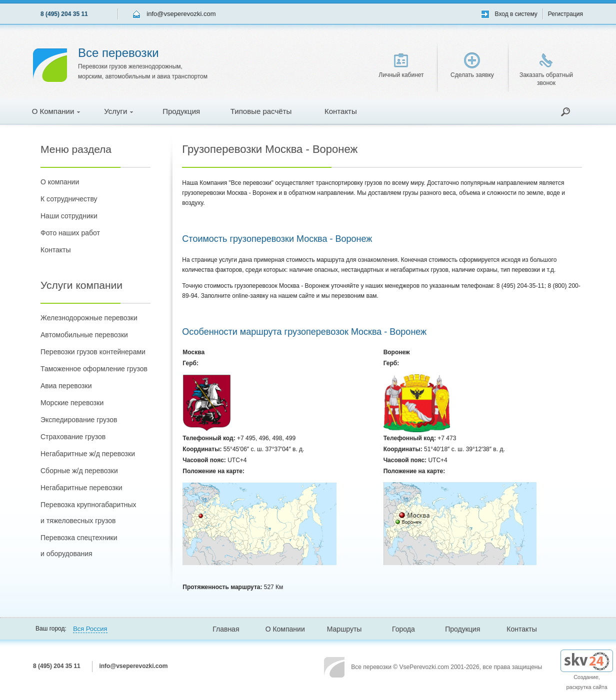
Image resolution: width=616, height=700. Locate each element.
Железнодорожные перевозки (89, 318)
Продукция (181, 111)
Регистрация (565, 14)
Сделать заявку (472, 65)
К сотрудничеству (69, 199)
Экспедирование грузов (79, 420)
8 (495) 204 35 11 (64, 14)
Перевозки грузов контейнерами (93, 352)
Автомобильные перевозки (84, 335)
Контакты (341, 111)
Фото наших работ (70, 233)
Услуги (118, 111)
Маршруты (344, 629)
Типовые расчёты (261, 111)
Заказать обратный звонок (546, 70)
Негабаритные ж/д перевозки (88, 454)
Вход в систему (516, 14)
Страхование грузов (73, 437)
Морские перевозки (72, 403)
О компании (60, 182)
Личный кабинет (401, 66)
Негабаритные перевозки (81, 488)
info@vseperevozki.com (181, 14)
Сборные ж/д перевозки (79, 471)
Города (403, 629)
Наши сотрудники (69, 216)
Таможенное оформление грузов (94, 369)
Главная (226, 629)
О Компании (56, 111)
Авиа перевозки (66, 386)
